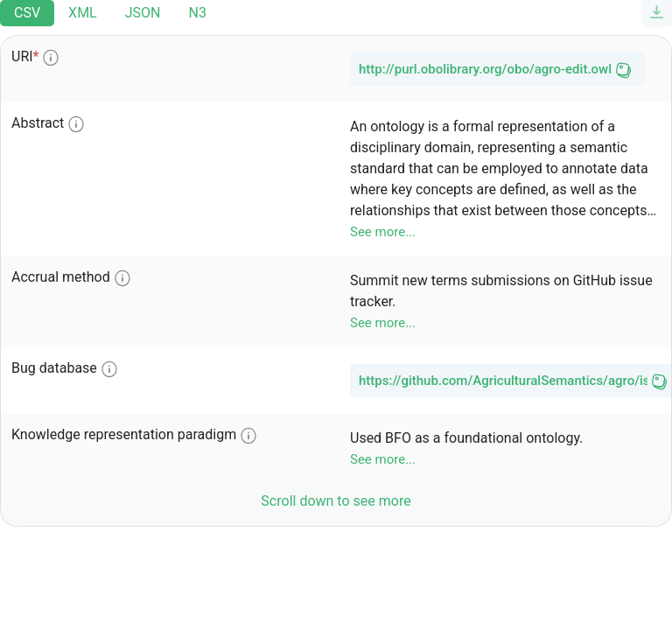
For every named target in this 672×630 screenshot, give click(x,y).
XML (83, 13)
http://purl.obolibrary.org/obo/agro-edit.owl (485, 69)
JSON (143, 13)
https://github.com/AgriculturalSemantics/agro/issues (503, 381)
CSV (27, 13)
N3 (197, 13)
